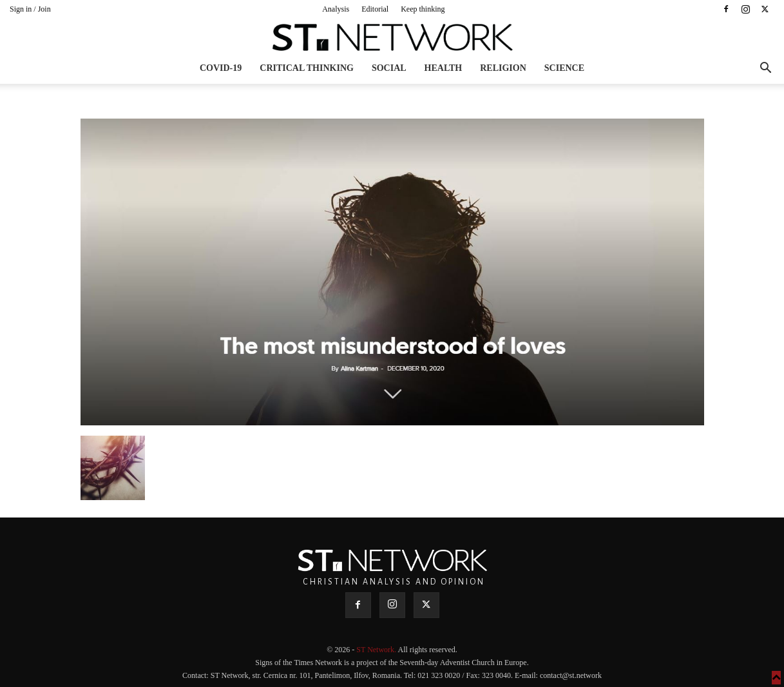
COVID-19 (221, 68)
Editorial (375, 9)
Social (389, 68)
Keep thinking (423, 9)
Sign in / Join (30, 9)
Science (564, 68)
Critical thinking (307, 68)
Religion (503, 68)
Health (444, 68)
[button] (765, 69)
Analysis (336, 9)
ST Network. (377, 650)
